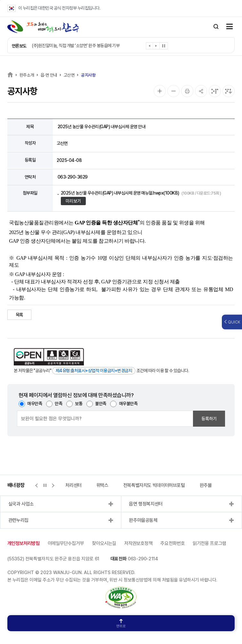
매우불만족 (128, 404)
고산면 (69, 75)
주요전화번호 (173, 543)
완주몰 (206, 485)
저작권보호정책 (138, 543)
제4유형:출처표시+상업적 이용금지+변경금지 (94, 371)
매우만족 (35, 404)
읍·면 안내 (49, 75)
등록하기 (209, 419)
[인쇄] (187, 91)
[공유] (201, 91)
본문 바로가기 (0, 0)
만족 (58, 404)
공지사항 (88, 75)
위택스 (102, 485)
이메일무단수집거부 (66, 543)
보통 (79, 404)
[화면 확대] (160, 91)
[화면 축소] (173, 91)
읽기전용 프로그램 (210, 543)
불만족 (101, 404)
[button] (150, 47)
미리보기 (73, 201)
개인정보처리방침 (24, 543)
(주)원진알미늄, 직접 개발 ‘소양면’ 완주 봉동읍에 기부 (76, 46)
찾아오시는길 (104, 543)
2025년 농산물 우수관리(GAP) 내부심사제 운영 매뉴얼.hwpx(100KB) (141, 193)
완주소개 (27, 75)
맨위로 (121, 624)
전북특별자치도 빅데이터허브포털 (154, 485)
